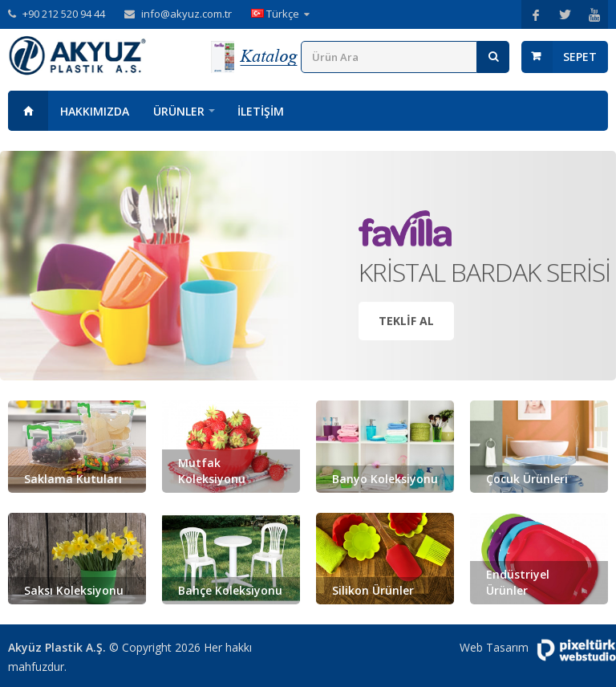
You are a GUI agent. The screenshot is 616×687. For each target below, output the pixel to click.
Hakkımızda (95, 111)
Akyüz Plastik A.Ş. (57, 647)
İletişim (261, 111)
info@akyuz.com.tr (186, 14)
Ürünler (179, 111)
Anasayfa (28, 111)
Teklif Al (406, 321)
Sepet (580, 57)
